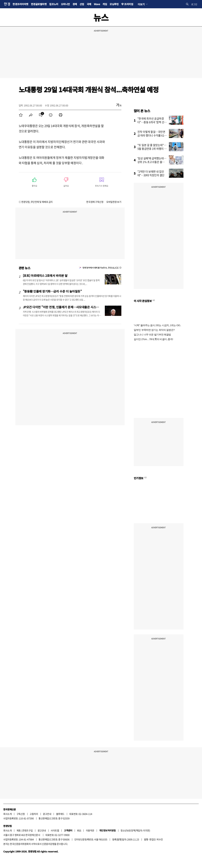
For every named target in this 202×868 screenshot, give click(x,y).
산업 (82, 4)
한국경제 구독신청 (95, 202)
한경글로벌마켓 (39, 4)
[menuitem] (21, 115)
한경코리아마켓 (20, 4)
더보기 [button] (141, 4)
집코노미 (54, 4)
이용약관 (90, 830)
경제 (75, 4)
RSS (79, 830)
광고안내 (47, 814)
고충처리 (34, 814)
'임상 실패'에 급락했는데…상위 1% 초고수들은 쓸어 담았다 (152, 162)
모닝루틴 (114, 4)
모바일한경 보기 (114, 202)
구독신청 (21, 814)
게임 (105, 4)
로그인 (194, 4)
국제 (89, 4)
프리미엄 (129, 4)
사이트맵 (55, 830)
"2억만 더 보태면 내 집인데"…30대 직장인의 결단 (151, 173)
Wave (97, 4)
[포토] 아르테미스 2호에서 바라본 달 (45, 275)
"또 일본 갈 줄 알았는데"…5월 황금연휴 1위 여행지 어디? (152, 149)
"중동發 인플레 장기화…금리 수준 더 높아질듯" (52, 291)
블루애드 (60, 814)
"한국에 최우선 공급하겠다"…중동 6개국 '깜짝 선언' (151, 122)
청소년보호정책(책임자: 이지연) (135, 830)
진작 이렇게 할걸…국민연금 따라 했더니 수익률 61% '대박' (152, 135)
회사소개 (7, 814)
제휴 (19, 830)
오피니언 (65, 4)
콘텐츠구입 (27, 830)
